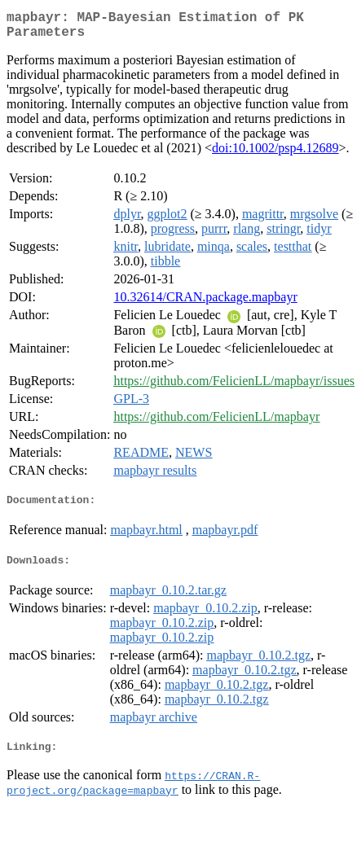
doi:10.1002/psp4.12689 (275, 154)
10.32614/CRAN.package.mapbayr (205, 303)
